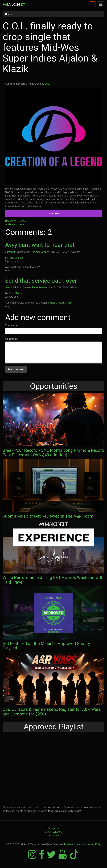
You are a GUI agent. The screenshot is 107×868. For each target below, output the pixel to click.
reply (8, 271)
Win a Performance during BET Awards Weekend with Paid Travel (53, 580)
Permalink (11, 252)
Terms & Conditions (74, 844)
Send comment (16, 369)
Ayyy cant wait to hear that (40, 245)
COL (47, 84)
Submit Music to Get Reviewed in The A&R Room (48, 516)
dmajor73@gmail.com (61, 303)
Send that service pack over (41, 281)
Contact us (53, 829)
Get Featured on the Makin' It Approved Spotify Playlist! (46, 646)
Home (9, 14)
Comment (12, 339)
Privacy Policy (94, 844)
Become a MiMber (54, 832)
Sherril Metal (38, 287)
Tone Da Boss (39, 252)
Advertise (54, 836)
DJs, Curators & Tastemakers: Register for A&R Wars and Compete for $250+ (52, 712)
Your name (11, 325)
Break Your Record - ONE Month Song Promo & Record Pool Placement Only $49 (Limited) (53, 453)
